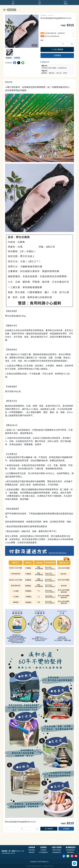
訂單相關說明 (43, 852)
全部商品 (43, 847)
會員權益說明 (70, 847)
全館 (42, 33)
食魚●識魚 (32, 850)
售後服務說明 (57, 852)
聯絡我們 (32, 852)
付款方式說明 (57, 847)
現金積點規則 (70, 850)
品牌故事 (32, 847)
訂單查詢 (43, 850)
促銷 (42, 36)
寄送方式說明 (57, 850)
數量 (42, 40)
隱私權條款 (70, 852)
